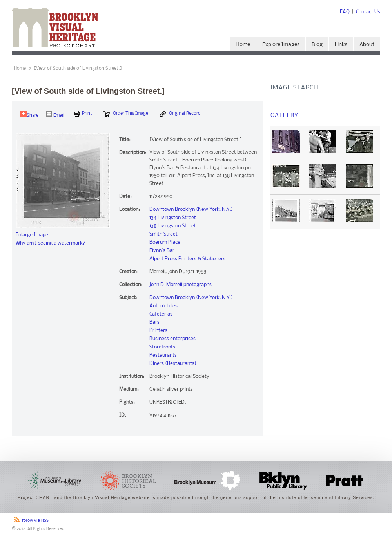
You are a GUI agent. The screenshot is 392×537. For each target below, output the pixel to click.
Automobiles (163, 306)
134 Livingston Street (173, 218)
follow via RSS (35, 521)
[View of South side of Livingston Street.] (78, 69)
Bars (154, 322)
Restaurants (163, 355)
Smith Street (163, 234)
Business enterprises (172, 339)
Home (243, 45)
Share (29, 114)
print (83, 114)
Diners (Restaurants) (173, 364)
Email (55, 114)
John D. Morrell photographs (181, 285)
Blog (317, 45)
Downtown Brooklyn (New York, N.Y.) (191, 210)
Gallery (285, 116)
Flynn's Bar (162, 251)
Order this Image (126, 114)
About (367, 45)
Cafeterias (161, 314)
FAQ (345, 12)
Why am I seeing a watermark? (51, 243)
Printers (158, 331)
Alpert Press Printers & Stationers (187, 259)
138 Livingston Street (173, 226)
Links (341, 45)
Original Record (180, 114)
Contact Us (368, 12)
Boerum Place (165, 242)
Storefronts (162, 347)
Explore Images (281, 45)
